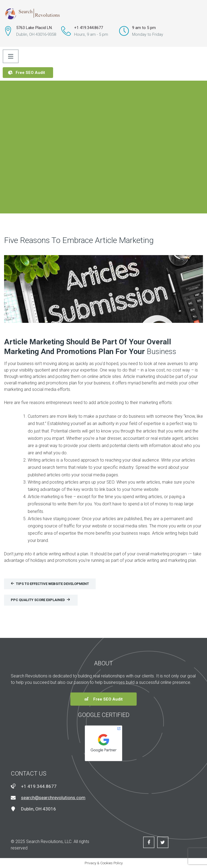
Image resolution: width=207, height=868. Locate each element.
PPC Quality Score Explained (40, 600)
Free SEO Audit (27, 73)
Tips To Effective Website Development (50, 584)
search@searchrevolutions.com (53, 798)
